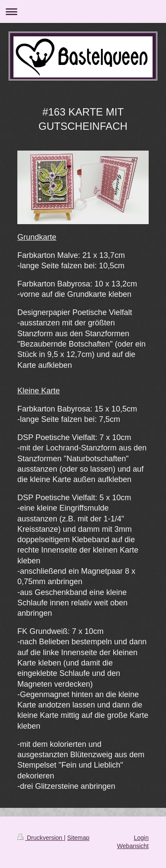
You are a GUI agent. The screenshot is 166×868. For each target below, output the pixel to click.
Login (141, 838)
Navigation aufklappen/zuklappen (83, 11)
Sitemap (78, 838)
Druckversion (41, 838)
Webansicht (133, 846)
